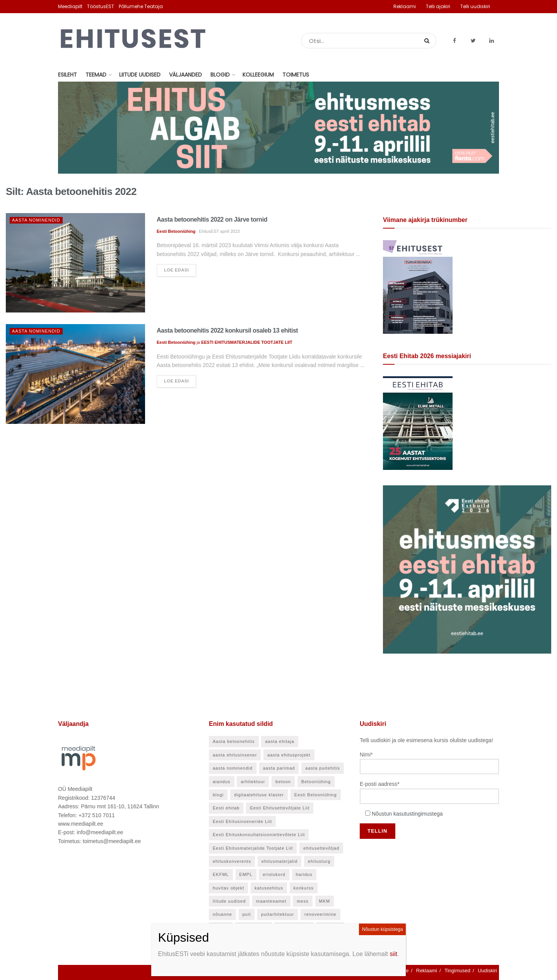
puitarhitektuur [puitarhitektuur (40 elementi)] (278, 914)
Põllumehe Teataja (141, 6)
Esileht (67, 75)
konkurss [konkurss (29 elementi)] (304, 888)
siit (393, 954)
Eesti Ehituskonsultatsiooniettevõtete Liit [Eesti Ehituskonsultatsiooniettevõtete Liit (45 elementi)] (259, 835)
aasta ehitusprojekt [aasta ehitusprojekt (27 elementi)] (289, 755)
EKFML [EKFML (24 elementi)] (221, 874)
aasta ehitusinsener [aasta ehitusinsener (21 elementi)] (235, 755)
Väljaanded (185, 75)
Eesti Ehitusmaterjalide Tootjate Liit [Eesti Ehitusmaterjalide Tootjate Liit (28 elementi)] (253, 848)
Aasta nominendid (36, 220)
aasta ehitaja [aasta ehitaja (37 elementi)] (279, 741)
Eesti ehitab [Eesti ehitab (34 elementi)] (226, 808)
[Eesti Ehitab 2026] (418, 423)
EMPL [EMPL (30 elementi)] (246, 874)
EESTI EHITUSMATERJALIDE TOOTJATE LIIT (247, 342)
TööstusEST (101, 6)
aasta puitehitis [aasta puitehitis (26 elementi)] (322, 768)
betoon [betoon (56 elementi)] (283, 782)
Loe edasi (176, 270)
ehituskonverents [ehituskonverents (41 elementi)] (232, 861)
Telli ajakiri (438, 6)
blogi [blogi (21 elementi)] (218, 795)
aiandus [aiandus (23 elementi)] (222, 782)
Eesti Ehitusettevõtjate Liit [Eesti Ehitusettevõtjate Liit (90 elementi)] (280, 808)
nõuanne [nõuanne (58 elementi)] (222, 914)
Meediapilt (70, 6)
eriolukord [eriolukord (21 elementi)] (274, 874)
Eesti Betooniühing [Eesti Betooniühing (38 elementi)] (316, 795)
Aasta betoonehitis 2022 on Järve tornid (212, 219)
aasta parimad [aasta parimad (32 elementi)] (279, 768)
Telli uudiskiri (475, 6)
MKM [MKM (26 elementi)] (325, 901)
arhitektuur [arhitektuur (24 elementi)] (253, 782)
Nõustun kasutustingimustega (407, 814)
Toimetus (296, 75)
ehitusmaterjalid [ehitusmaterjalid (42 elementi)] (279, 861)
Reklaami (405, 6)
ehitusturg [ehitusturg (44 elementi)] (319, 861)
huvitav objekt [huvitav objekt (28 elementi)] (228, 888)
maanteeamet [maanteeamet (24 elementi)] (271, 901)
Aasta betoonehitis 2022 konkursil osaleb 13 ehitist (227, 330)
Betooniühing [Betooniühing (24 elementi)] (316, 782)
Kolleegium (258, 75)
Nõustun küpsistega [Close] (382, 929)
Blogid (220, 75)
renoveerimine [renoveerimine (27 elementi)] (320, 914)
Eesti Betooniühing (176, 231)
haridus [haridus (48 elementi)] (304, 874)
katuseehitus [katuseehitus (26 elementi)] (269, 888)
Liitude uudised (140, 75)
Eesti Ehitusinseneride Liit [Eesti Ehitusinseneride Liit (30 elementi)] (242, 821)
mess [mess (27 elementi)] (302, 901)
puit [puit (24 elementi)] (247, 914)
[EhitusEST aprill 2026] (418, 287)
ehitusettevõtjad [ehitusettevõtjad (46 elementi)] (321, 848)
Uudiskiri (487, 971)
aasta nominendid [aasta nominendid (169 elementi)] (233, 768)
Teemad (96, 75)
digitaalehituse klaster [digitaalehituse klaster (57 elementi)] (259, 795)
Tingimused (457, 971)
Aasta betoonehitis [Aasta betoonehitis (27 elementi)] (234, 741)
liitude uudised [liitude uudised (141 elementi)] (229, 901)
